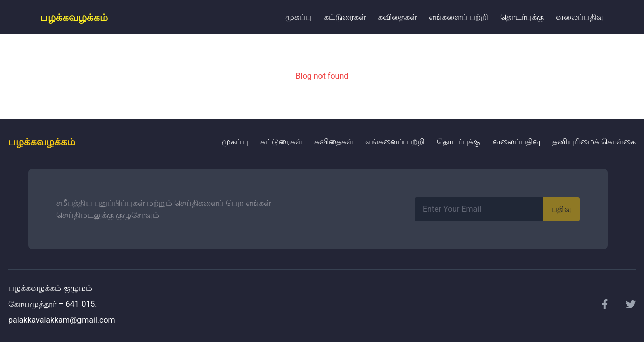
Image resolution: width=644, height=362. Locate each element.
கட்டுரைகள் (345, 17)
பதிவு (561, 209)
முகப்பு (298, 17)
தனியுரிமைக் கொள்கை (594, 142)
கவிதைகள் (397, 17)
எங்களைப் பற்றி (458, 17)
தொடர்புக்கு (522, 17)
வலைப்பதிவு (580, 17)
